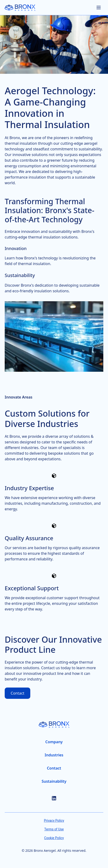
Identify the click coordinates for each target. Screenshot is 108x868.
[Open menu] (99, 8)
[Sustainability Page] (54, 781)
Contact (18, 693)
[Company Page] (54, 742)
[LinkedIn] (54, 798)
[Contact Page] (54, 768)
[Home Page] (20, 8)
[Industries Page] (54, 755)
